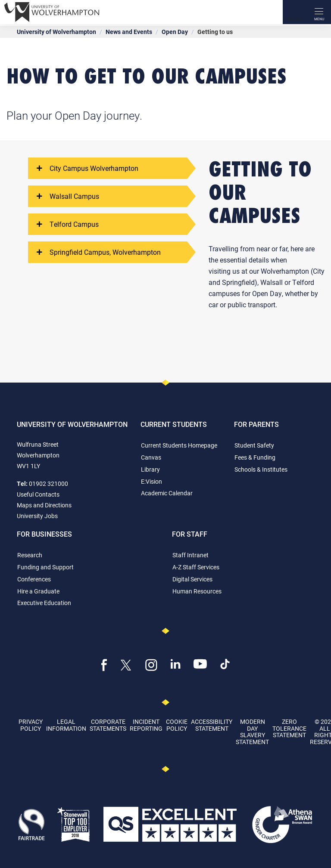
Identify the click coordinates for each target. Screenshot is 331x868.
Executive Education (44, 603)
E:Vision (151, 481)
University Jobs (37, 516)
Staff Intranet (190, 555)
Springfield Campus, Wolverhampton (99, 252)
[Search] (295, 12)
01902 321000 (48, 483)
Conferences (34, 579)
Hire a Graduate (38, 591)
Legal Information (66, 725)
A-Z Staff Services (196, 567)
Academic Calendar (167, 493)
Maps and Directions (44, 505)
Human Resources (197, 591)
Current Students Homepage (179, 445)
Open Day (175, 32)
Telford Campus (68, 224)
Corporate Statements (108, 725)
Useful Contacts (38, 494)
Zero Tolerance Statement (289, 728)
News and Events (129, 32)
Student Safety (254, 445)
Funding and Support (45, 567)
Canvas (151, 457)
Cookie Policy (177, 725)
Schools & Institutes (261, 469)
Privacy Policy (31, 725)
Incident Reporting (146, 725)
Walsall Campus (68, 196)
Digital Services (192, 579)
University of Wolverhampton (56, 32)
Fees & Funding (255, 457)
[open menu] (319, 12)
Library (150, 469)
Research (30, 555)
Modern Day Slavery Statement (252, 731)
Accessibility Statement (212, 725)
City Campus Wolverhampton (87, 168)
